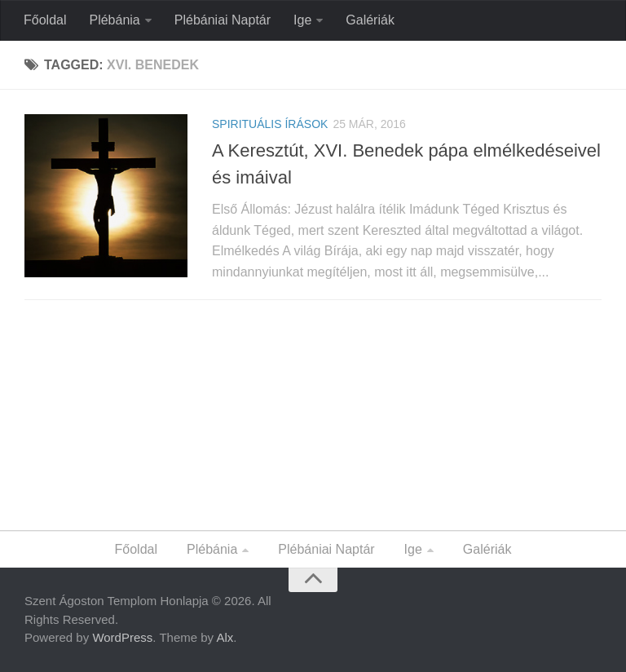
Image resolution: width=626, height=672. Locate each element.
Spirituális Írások (270, 124)
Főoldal (45, 20)
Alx (225, 637)
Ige (302, 20)
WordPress (122, 637)
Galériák (370, 20)
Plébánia (114, 20)
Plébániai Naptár (223, 20)
